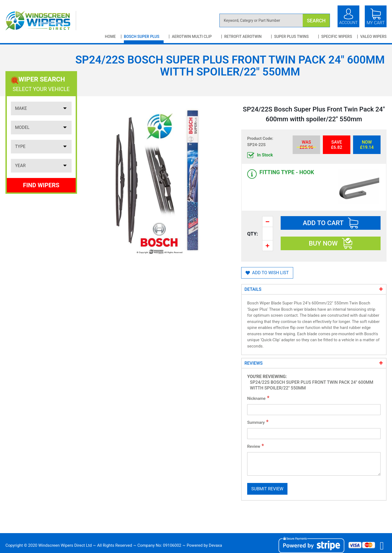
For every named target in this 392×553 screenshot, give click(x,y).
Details (253, 289)
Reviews (254, 363)
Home (110, 37)
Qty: (253, 234)
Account (348, 23)
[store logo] (41, 21)
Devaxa (215, 545)
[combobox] (275, 20)
